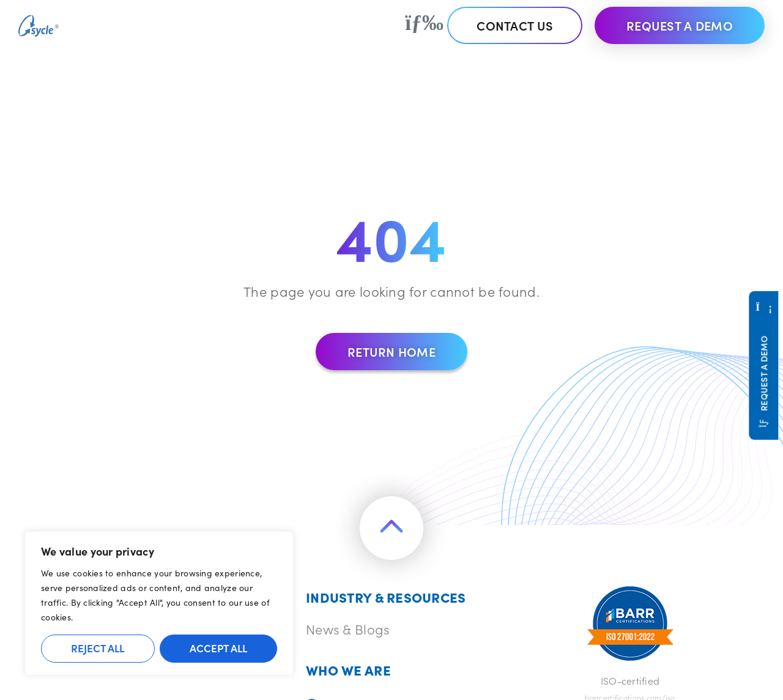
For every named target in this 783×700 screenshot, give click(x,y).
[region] (159, 603)
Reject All (98, 648)
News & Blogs (347, 629)
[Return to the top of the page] (391, 528)
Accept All (218, 648)
